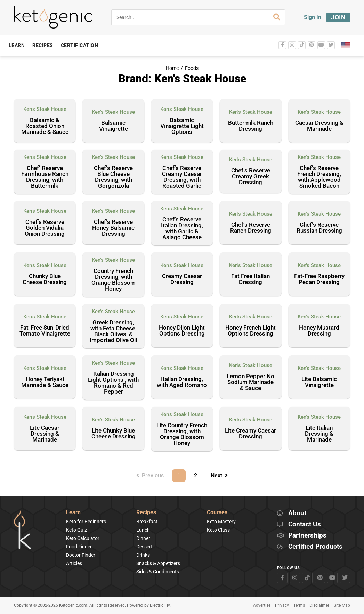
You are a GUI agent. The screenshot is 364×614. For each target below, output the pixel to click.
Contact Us (305, 524)
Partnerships (307, 536)
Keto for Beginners (86, 522)
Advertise (262, 605)
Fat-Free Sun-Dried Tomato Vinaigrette (45, 331)
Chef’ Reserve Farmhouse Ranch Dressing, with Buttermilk (45, 177)
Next (219, 475)
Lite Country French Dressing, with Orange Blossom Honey (182, 434)
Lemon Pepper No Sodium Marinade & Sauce (250, 382)
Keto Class (218, 530)
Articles (74, 563)
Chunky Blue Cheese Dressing (45, 279)
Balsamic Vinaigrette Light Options (182, 126)
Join (338, 17)
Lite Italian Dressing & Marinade (319, 434)
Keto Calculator (83, 538)
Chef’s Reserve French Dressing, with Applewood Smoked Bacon (319, 177)
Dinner (143, 538)
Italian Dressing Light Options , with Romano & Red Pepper (113, 383)
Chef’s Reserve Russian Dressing (319, 228)
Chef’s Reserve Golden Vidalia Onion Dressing (45, 228)
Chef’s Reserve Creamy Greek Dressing (251, 177)
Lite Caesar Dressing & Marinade (45, 434)
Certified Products (315, 547)
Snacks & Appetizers (158, 563)
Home (172, 68)
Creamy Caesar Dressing (182, 279)
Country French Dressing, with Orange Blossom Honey (114, 280)
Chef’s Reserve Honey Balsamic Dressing (113, 228)
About (297, 513)
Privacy (282, 605)
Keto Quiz (76, 530)
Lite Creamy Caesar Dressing (250, 434)
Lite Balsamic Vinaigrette (319, 382)
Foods (192, 68)
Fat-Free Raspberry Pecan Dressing (319, 279)
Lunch (143, 530)
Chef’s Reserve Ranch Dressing (251, 228)
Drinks (143, 555)
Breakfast (147, 522)
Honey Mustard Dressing (319, 331)
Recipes (146, 513)
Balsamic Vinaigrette (114, 126)
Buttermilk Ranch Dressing (251, 126)
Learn (73, 513)
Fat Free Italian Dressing (250, 279)
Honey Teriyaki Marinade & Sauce (45, 382)
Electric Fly (160, 605)
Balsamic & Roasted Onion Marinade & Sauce (45, 126)
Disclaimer (319, 605)
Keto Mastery (221, 522)
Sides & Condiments (158, 572)
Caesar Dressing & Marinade (319, 126)
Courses (217, 513)
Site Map (342, 605)
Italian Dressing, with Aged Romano (182, 382)
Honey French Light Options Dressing (250, 331)
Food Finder (79, 547)
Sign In (313, 17)
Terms (299, 605)
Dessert (144, 547)
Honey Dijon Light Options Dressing (182, 331)
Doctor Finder (81, 555)
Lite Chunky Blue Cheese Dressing (114, 434)
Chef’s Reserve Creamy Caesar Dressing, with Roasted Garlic (182, 177)
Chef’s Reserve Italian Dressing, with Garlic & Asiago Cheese (182, 229)
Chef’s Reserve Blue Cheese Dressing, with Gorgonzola (113, 177)
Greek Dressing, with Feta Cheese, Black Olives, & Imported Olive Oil (113, 332)
